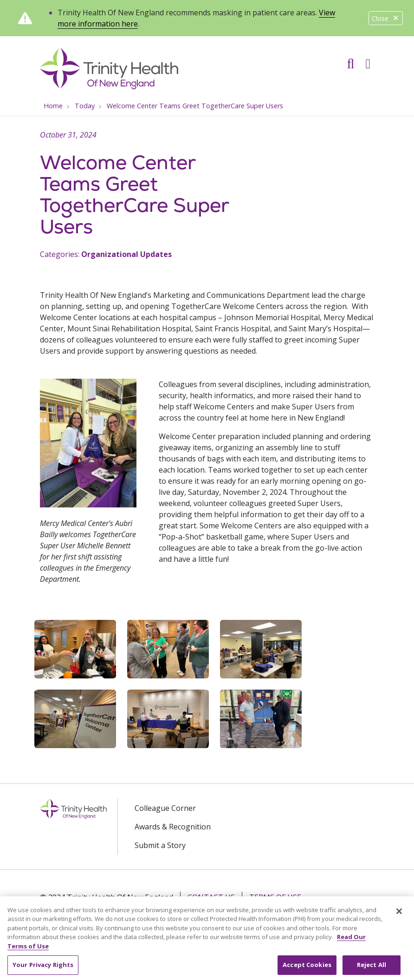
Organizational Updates (126, 254)
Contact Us (211, 897)
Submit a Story (160, 845)
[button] (370, 60)
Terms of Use (275, 897)
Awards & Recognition (173, 827)
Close (386, 18)
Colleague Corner (165, 808)
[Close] (399, 918)
